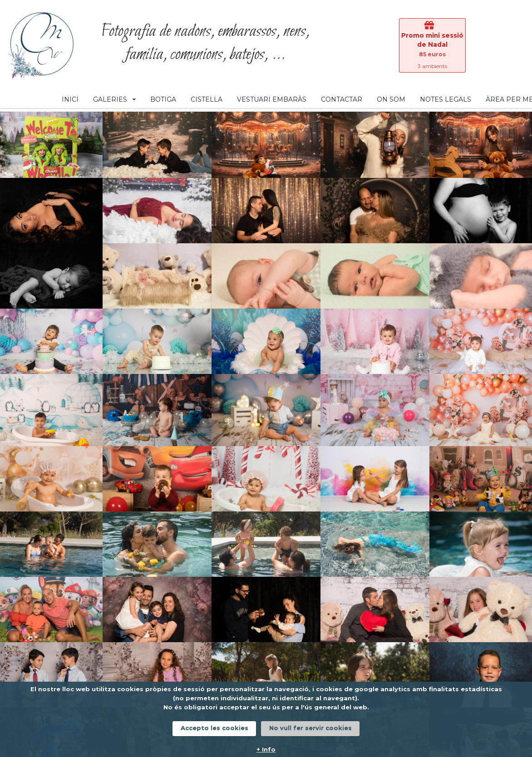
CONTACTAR (342, 99)
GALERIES (114, 99)
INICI (70, 99)
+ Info (266, 749)
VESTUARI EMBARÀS (272, 99)
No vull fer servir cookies (310, 728)
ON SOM (391, 99)
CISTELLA (207, 99)
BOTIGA (163, 99)
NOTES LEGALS (446, 99)
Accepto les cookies (214, 728)
